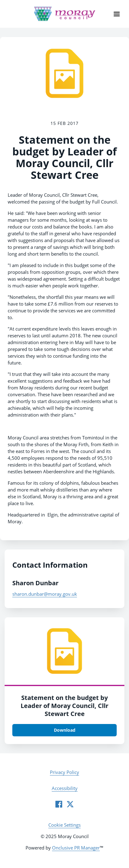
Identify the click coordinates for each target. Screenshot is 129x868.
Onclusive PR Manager (76, 848)
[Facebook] (59, 804)
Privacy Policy (64, 772)
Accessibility (65, 788)
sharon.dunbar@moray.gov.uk (45, 594)
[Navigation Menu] (117, 14)
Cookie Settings (64, 825)
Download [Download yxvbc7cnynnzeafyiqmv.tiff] (65, 730)
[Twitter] (70, 804)
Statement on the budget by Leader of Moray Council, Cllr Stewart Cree (64, 706)
